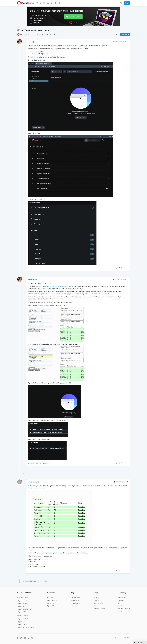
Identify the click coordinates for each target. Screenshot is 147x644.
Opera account (52, 600)
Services (51, 593)
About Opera (122, 598)
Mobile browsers (22, 615)
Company (122, 593)
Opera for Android (24, 619)
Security (97, 598)
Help (72, 593)
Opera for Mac (23, 604)
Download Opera (75, 17)
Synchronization (25, 34)
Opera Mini (22, 622)
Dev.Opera (74, 606)
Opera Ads (51, 606)
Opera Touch (23, 624)
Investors (121, 606)
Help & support (76, 598)
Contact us (122, 611)
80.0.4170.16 (40, 289)
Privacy (96, 600)
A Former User (33, 482)
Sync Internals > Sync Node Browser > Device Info (52, 286)
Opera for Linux (23, 606)
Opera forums (75, 603)
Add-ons (50, 598)
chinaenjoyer (32, 42)
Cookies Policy (99, 603)
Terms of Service (99, 609)
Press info (121, 600)
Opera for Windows (25, 601)
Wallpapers (51, 603)
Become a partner (124, 609)
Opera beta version (25, 609)
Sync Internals (47, 297)
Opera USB (22, 612)
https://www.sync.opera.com (54, 553)
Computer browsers (23, 597)
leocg (33, 581)
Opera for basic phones (26, 627)
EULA (96, 606)
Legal (96, 593)
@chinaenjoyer (43, 482)
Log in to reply (125, 34)
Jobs (120, 603)
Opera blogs (75, 600)
